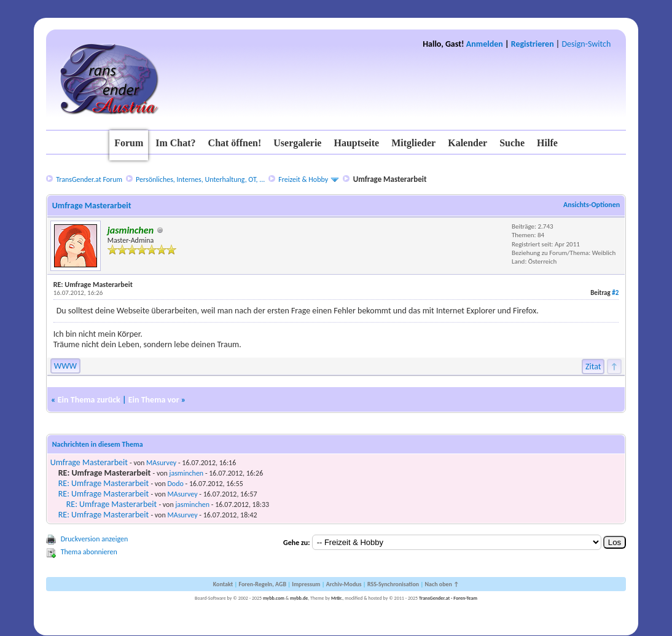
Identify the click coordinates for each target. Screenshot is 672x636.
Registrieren (533, 44)
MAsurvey (161, 463)
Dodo (175, 484)
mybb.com (274, 598)
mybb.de (299, 598)
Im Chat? (175, 143)
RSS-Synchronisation (393, 584)
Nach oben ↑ (442, 584)
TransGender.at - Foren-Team (448, 598)
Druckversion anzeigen (95, 539)
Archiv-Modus (344, 584)
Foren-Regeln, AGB (262, 584)
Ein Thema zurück (89, 400)
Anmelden (485, 44)
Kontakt (223, 584)
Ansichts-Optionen (592, 205)
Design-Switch (586, 44)
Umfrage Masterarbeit (89, 462)
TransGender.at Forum (89, 179)
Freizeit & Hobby (303, 179)
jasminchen (187, 473)
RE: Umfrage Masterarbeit (104, 483)
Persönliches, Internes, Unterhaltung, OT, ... (200, 179)
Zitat (593, 367)
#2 (615, 293)
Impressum (306, 584)
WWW (65, 366)
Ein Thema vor (154, 400)
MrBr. (337, 598)
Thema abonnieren (89, 552)
